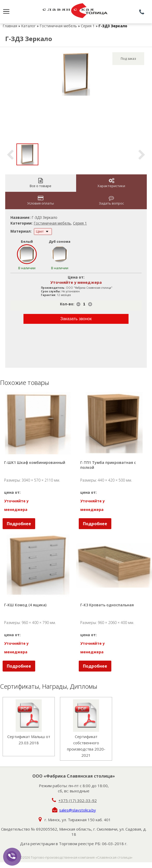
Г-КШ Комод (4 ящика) (25, 605)
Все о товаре (41, 183)
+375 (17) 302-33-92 (78, 800)
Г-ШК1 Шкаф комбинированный (35, 462)
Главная (10, 26)
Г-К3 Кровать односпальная (107, 605)
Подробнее (19, 524)
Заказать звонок (76, 319)
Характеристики (111, 183)
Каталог (28, 26)
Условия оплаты (41, 200)
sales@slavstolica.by (78, 810)
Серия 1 (88, 26)
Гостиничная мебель (58, 26)
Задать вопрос (111, 200)
